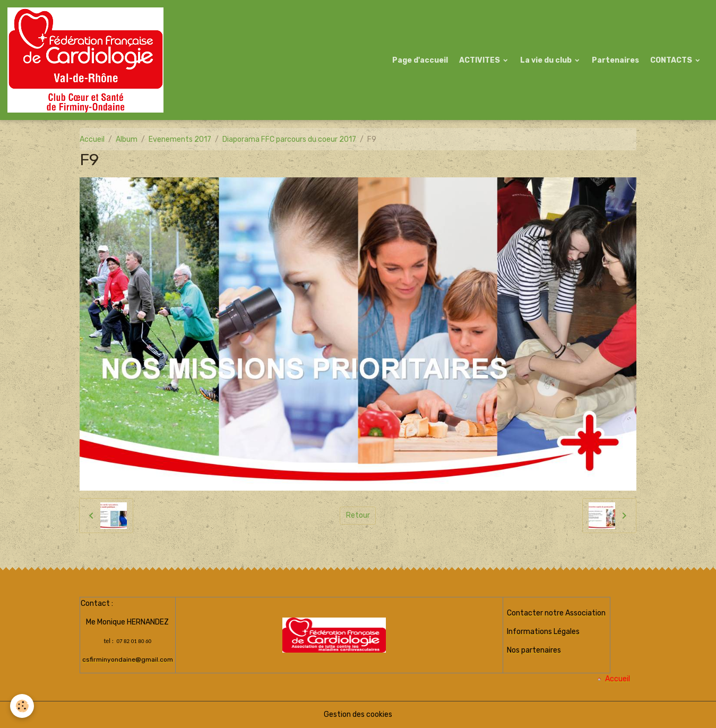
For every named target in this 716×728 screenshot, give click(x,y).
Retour (358, 515)
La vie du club (547, 60)
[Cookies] (23, 706)
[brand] (87, 60)
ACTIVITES (480, 60)
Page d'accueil (420, 60)
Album (127, 139)
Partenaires (615, 60)
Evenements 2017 (180, 139)
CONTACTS (672, 60)
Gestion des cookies (358, 714)
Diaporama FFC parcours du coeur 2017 (289, 139)
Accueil (92, 139)
